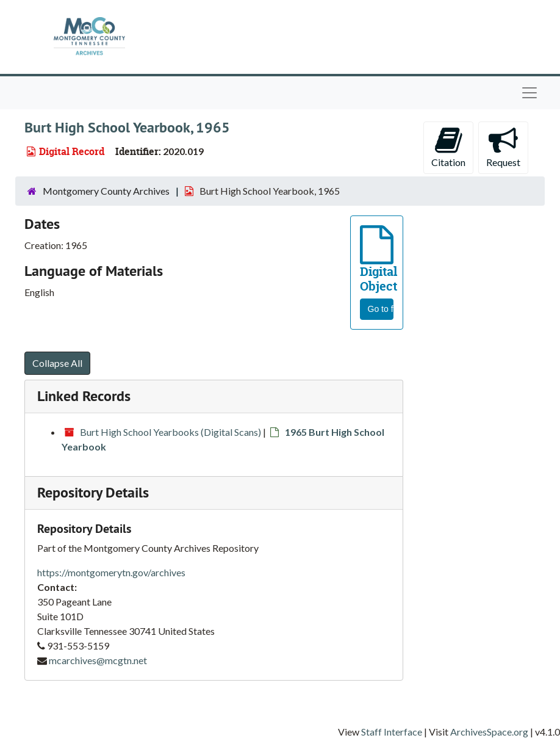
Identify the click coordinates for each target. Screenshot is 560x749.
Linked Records (84, 396)
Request (503, 147)
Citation (448, 147)
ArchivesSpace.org (489, 732)
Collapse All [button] (57, 363)
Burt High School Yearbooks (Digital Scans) (171, 432)
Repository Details (93, 492)
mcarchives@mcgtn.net (98, 660)
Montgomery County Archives (106, 191)
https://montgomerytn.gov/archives (111, 572)
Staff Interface (392, 732)
